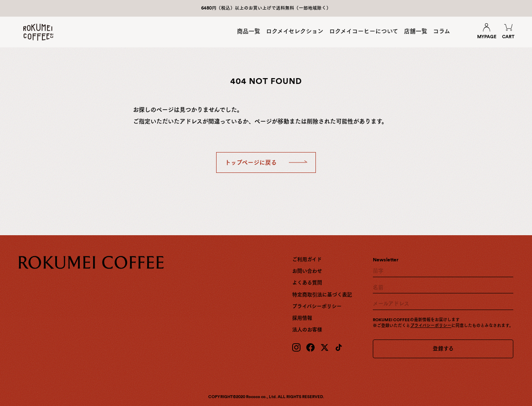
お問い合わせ (307, 271)
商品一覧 (249, 31)
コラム (442, 31)
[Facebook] (310, 347)
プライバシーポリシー (317, 307)
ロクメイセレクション (295, 31)
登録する (443, 348)
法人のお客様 (307, 330)
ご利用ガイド (307, 260)
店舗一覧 (416, 31)
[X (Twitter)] (325, 347)
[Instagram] (296, 347)
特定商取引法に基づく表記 (322, 295)
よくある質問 (307, 283)
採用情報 (302, 318)
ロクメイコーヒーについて (364, 31)
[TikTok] (339, 347)
